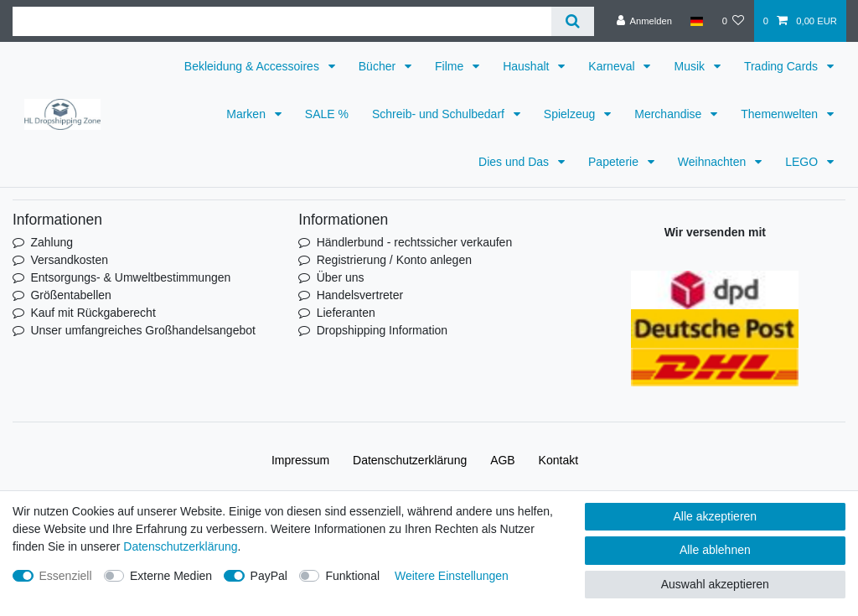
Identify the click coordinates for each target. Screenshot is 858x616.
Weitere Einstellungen (452, 576)
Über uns (341, 277)
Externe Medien (171, 576)
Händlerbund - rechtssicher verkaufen (414, 242)
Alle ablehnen (715, 550)
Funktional (352, 576)
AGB (503, 460)
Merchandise (669, 114)
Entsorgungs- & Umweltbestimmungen (130, 277)
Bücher (379, 66)
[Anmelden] (644, 21)
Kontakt (558, 460)
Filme (451, 66)
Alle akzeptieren (716, 516)
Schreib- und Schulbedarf (440, 114)
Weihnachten (713, 162)
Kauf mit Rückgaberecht (93, 313)
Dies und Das (515, 162)
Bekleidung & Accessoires (253, 66)
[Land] (697, 21)
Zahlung (52, 242)
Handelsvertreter (360, 295)
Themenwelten (781, 114)
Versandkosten (69, 260)
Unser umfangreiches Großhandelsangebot (143, 330)
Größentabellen (71, 295)
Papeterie (615, 162)
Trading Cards (783, 66)
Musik (690, 66)
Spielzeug (571, 114)
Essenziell (66, 576)
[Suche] (573, 21)
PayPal (269, 576)
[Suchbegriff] (282, 21)
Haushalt (527, 66)
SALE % (327, 114)
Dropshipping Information (382, 330)
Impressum (300, 460)
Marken (248, 114)
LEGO (803, 162)
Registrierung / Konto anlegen (394, 260)
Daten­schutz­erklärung (410, 460)
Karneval (613, 66)
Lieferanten (346, 313)
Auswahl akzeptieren (715, 584)
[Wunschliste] (733, 21)
